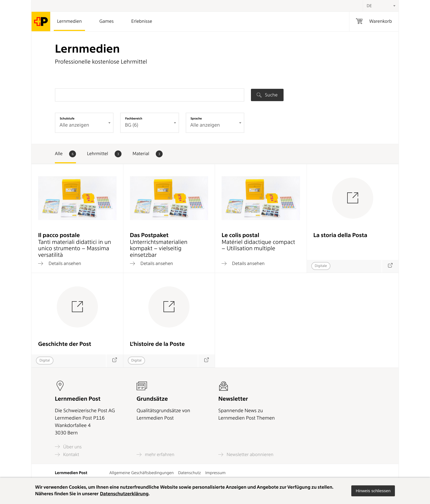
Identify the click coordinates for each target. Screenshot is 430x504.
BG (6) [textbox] (131, 125)
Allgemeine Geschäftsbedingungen (142, 473)
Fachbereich (134, 118)
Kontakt (67, 455)
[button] (373, 491)
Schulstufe (67, 118)
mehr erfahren (155, 455)
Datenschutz (189, 473)
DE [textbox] (369, 6)
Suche (267, 95)
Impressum (215, 473)
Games (106, 21)
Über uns (68, 447)
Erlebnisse (142, 21)
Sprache (196, 118)
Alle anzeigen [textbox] (74, 125)
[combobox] (381, 6)
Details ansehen (60, 263)
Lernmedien (69, 21)
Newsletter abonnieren (246, 455)
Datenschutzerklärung (124, 494)
